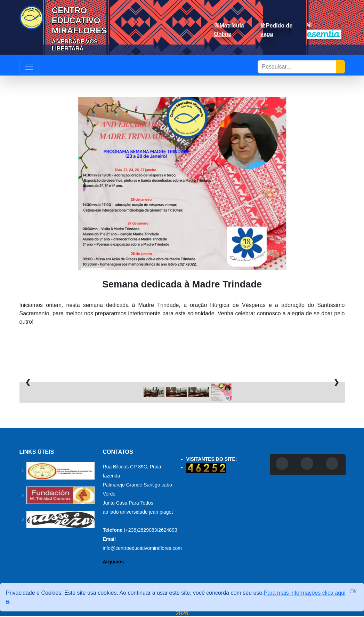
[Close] (353, 592)
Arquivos (114, 562)
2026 (182, 614)
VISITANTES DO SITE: (212, 459)
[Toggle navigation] (29, 67)
